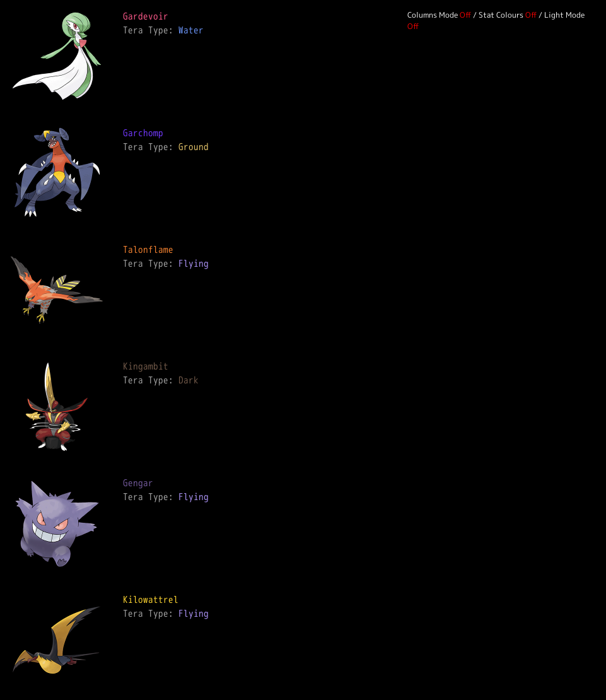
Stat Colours (501, 15)
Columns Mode (433, 15)
